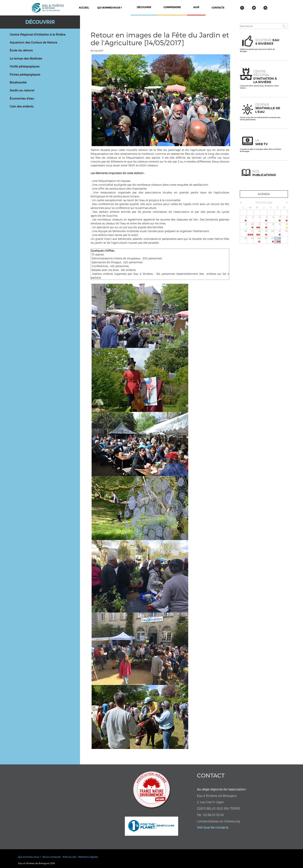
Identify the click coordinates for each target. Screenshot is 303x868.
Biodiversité (18, 82)
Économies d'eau (22, 98)
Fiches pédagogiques (25, 74)
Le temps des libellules (26, 58)
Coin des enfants (22, 106)
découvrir (144, 7)
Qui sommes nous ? (109, 8)
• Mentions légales (88, 857)
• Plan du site (69, 857)
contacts (218, 8)
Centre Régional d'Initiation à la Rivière (38, 34)
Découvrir (40, 22)
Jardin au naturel (22, 90)
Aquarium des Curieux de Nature (33, 42)
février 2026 (264, 203)
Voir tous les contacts (213, 827)
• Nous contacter (51, 857)
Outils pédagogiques (25, 66)
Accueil (84, 8)
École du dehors (21, 50)
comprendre (172, 7)
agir (196, 7)
